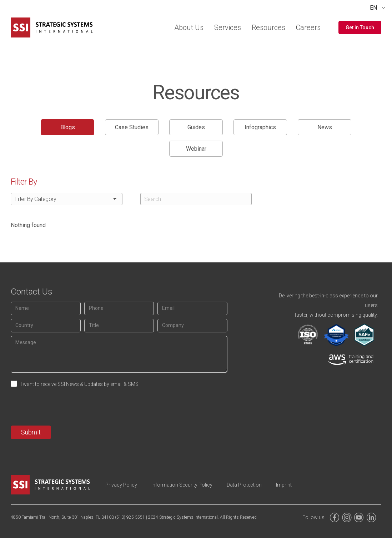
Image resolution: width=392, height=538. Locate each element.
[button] (360, 27)
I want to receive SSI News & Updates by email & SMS (80, 384)
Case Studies (132, 127)
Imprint (284, 485)
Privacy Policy (121, 485)
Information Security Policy (182, 485)
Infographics (260, 127)
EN (373, 8)
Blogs (68, 127)
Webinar (196, 149)
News (325, 127)
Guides (196, 127)
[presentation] (65, 408)
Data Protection (244, 485)
